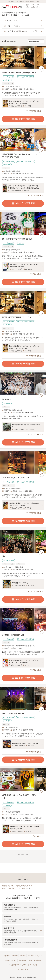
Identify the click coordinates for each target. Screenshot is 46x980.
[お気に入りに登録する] (41, 69)
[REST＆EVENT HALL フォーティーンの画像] (23, 57)
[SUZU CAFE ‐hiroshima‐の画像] (23, 698)
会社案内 (7, 956)
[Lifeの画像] (23, 541)
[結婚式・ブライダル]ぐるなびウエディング (16, 886)
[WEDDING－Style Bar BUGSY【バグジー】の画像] (23, 780)
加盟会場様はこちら (25, 960)
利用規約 (15, 956)
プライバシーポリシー (35, 956)
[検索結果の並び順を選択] (36, 41)
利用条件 (23, 956)
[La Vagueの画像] (23, 384)
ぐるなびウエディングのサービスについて (23, 965)
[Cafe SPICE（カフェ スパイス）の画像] (23, 463)
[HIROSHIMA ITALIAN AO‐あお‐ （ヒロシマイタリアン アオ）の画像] (23, 139)
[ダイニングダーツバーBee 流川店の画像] (23, 224)
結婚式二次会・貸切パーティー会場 (13, 888)
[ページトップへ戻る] (23, 878)
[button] (23, 907)
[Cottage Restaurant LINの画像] (23, 620)
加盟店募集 (38, 960)
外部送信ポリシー (11, 960)
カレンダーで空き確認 (23, 119)
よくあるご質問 (23, 969)
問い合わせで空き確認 (23, 521)
